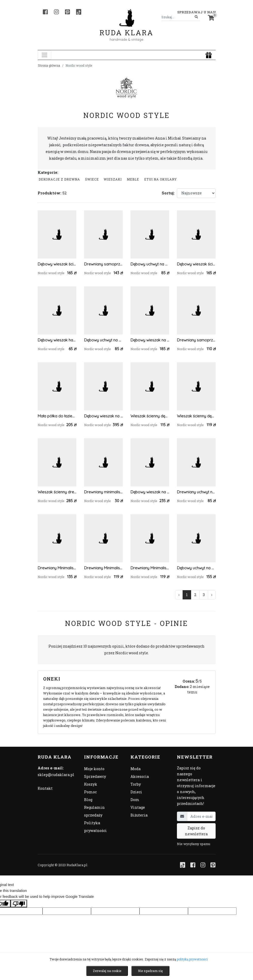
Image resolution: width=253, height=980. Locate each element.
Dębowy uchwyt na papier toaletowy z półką (196, 568)
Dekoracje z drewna (59, 179)
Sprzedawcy (95, 776)
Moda (136, 769)
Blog (88, 800)
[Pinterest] (67, 12)
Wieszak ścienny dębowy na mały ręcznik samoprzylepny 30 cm (150, 416)
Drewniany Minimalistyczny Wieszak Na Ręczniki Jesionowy (103, 568)
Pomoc (90, 792)
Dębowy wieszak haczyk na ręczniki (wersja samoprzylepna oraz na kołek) (57, 340)
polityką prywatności (192, 959)
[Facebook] (45, 12)
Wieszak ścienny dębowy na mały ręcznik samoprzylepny (196, 416)
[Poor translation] (19, 904)
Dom (135, 800)
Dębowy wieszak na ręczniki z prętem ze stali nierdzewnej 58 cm (150, 492)
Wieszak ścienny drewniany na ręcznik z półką (57, 492)
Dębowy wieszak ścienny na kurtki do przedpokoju (196, 264)
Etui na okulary (161, 179)
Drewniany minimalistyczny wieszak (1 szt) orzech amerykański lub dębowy (103, 492)
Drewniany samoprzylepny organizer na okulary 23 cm (103, 264)
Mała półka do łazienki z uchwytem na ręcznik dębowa (57, 416)
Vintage (138, 807)
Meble (133, 179)
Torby (136, 784)
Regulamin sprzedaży (94, 811)
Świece (92, 179)
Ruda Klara (126, 28)
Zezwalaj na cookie (107, 971)
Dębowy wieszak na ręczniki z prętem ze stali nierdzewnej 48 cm (150, 340)
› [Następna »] (212, 595)
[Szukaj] (196, 17)
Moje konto (94, 769)
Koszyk (91, 784)
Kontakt (45, 788)
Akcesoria (140, 776)
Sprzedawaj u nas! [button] (196, 12)
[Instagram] (56, 12)
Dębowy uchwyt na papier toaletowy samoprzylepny (150, 264)
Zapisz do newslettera (196, 831)
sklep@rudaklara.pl (56, 775)
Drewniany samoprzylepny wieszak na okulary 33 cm (196, 340)
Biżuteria (139, 815)
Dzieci (136, 792)
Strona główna (49, 65)
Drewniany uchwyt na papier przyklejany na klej (196, 492)
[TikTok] (79, 12)
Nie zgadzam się (150, 971)
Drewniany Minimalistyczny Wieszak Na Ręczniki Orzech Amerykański (57, 568)
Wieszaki (113, 179)
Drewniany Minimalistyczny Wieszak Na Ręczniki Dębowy (150, 568)
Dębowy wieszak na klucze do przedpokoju (103, 416)
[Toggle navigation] (44, 55)
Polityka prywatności (95, 827)
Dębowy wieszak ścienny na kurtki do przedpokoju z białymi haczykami (57, 264)
